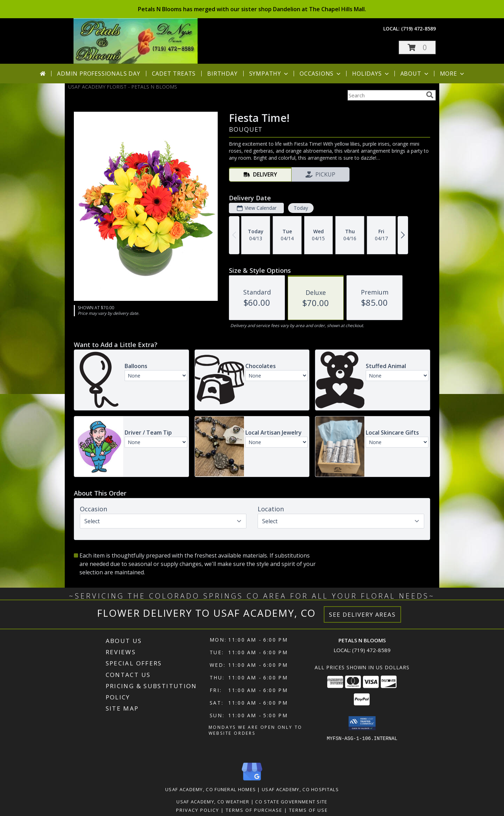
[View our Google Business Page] (252, 781)
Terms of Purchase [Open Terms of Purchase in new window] (254, 810)
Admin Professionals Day (99, 74)
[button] (417, 47)
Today (301, 208)
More (453, 74)
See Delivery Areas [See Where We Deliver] (362, 614)
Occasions (321, 74)
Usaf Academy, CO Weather (213, 802)
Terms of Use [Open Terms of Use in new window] (309, 810)
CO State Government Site (291, 802)
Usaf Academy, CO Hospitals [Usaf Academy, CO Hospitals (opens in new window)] (300, 789)
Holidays (371, 74)
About (415, 74)
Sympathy (269, 74)
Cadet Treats (174, 74)
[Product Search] (385, 95)
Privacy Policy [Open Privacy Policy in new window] (198, 810)
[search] (430, 95)
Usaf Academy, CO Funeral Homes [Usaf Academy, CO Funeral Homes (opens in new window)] (211, 789)
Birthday (222, 74)
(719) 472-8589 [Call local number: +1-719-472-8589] (418, 29)
